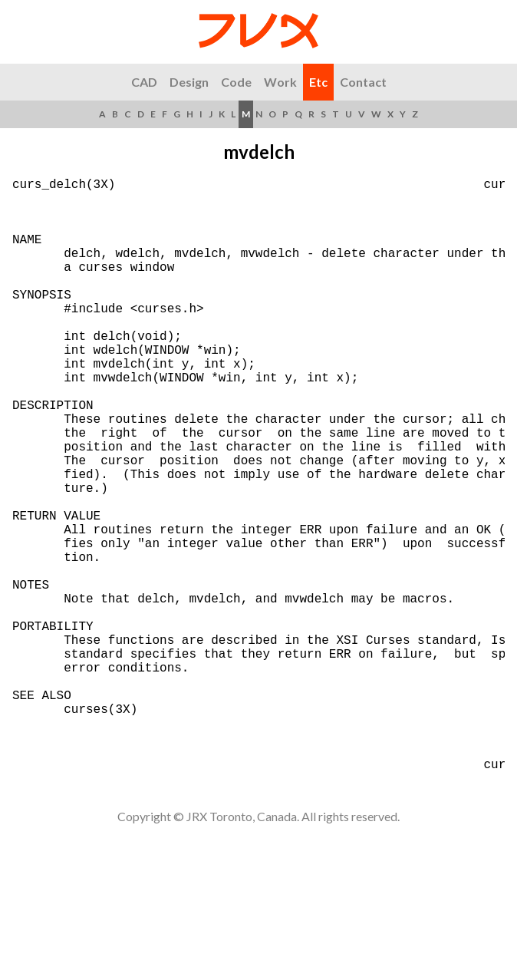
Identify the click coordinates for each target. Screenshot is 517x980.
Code (236, 82)
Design (189, 82)
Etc (318, 82)
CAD (144, 82)
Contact (363, 82)
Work (280, 82)
